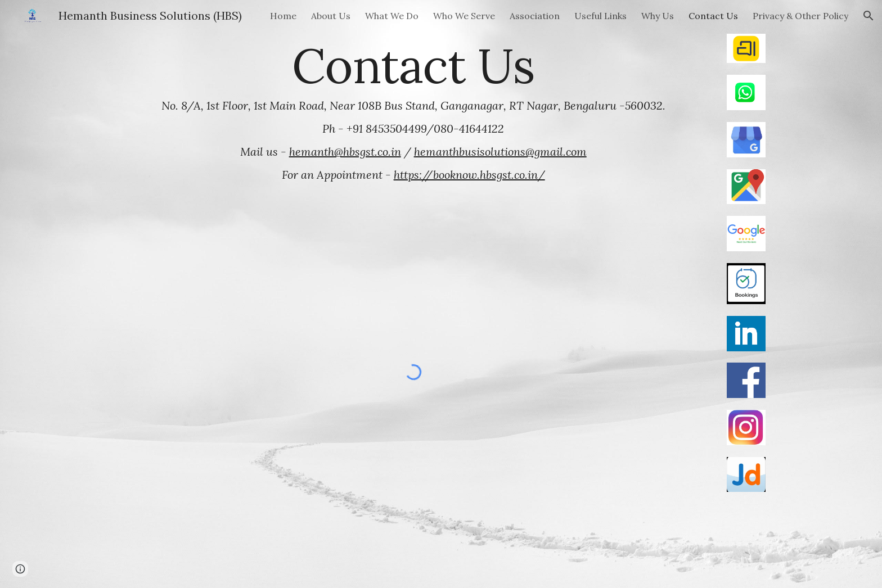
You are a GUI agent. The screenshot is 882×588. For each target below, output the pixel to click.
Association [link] (535, 16)
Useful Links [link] (600, 16)
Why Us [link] (658, 16)
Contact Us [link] (713, 16)
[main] (413, 112)
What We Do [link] (392, 16)
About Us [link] (331, 16)
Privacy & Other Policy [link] (800, 16)
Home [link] (283, 16)
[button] (868, 16)
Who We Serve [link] (464, 16)
